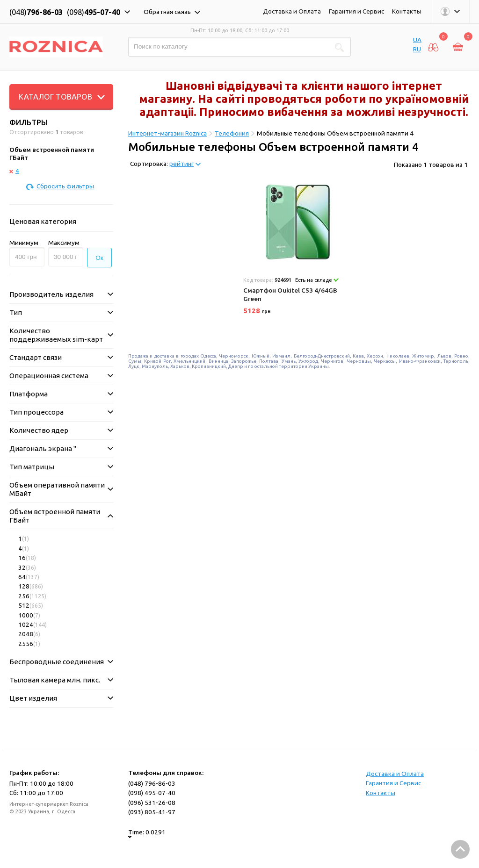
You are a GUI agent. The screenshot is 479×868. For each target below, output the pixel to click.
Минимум (24, 243)
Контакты (407, 11)
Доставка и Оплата (292, 11)
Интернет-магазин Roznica (167, 133)
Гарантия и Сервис (356, 11)
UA (417, 40)
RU (417, 49)
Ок (99, 258)
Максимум (64, 243)
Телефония (232, 133)
